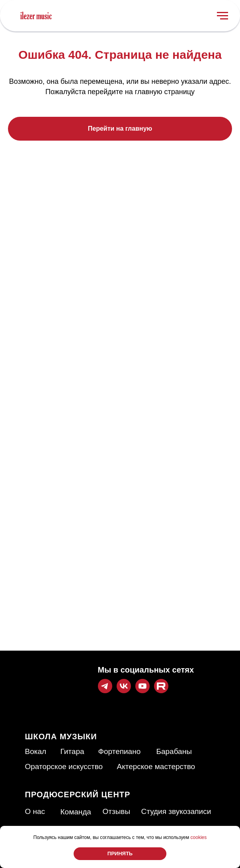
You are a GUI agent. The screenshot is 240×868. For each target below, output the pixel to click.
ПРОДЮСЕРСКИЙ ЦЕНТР (78, 795)
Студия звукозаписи (176, 811)
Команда (76, 812)
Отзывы (117, 811)
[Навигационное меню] (222, 16)
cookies (199, 837)
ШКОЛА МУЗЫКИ (61, 737)
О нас (35, 811)
